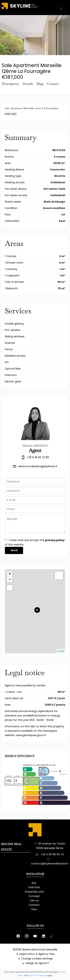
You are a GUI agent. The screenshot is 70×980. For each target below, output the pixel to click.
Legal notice (27, 954)
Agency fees (46, 954)
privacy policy (55, 540)
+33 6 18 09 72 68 (38, 457)
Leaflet (61, 651)
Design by (37, 963)
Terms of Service (37, 975)
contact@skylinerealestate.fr (50, 864)
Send (14, 550)
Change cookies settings (37, 959)
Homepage (20, 9)
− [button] (10, 580)
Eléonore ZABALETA (35, 446)
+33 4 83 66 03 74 (52, 854)
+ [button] (10, 574)
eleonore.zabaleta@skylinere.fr (38, 466)
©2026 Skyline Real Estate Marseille (35, 950)
